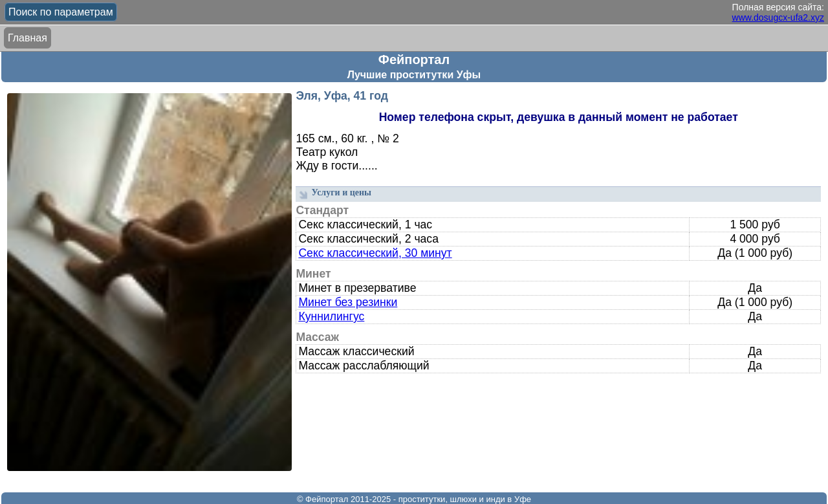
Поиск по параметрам (61, 12)
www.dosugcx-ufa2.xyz (778, 17)
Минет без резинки (348, 302)
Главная (27, 38)
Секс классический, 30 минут (375, 253)
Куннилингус (331, 316)
